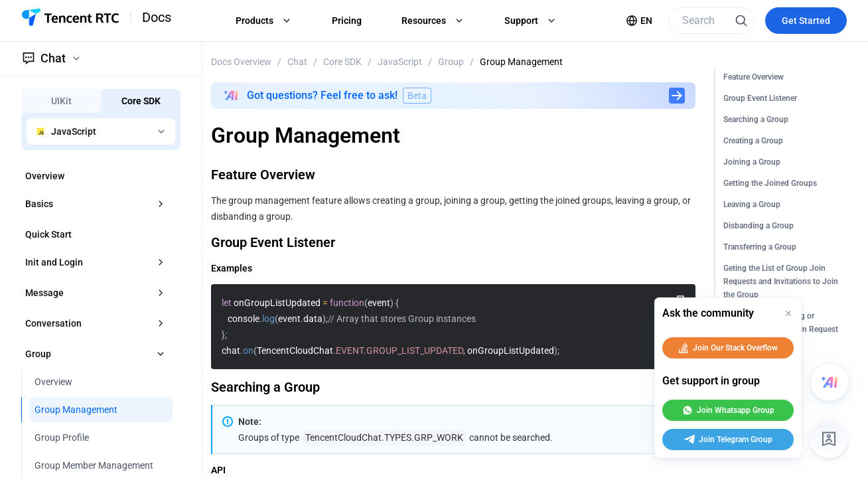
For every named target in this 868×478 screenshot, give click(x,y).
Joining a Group (752, 162)
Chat (297, 62)
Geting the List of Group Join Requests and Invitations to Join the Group (781, 281)
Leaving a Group (752, 204)
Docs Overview (241, 62)
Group (451, 62)
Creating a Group (753, 141)
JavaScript (400, 62)
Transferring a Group (760, 247)
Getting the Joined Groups (770, 183)
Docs (157, 17)
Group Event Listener (760, 98)
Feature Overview (754, 77)
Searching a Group (756, 119)
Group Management (521, 62)
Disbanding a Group (759, 226)
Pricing (347, 21)
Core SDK (342, 62)
